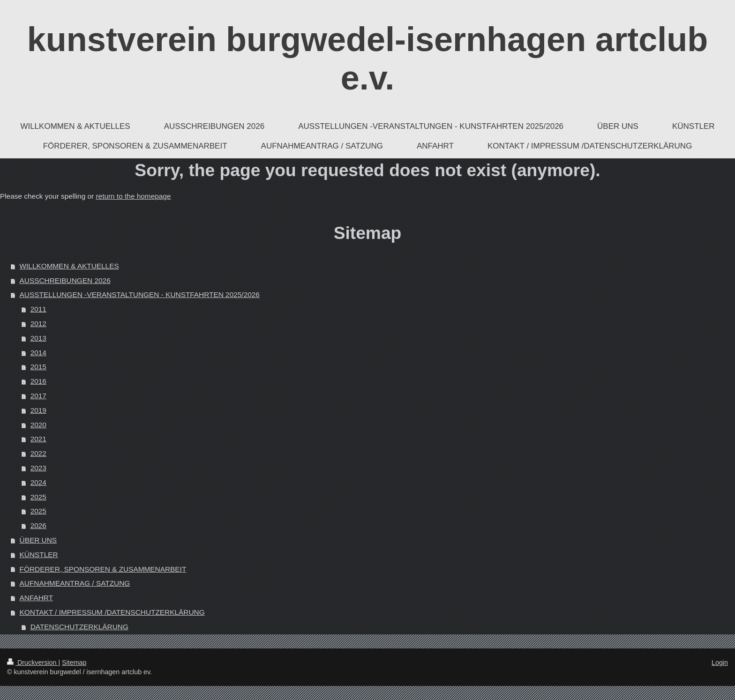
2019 (38, 410)
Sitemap (74, 663)
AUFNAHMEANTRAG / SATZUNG (75, 583)
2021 (38, 439)
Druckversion (33, 663)
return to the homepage (133, 196)
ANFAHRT (37, 598)
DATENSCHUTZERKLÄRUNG (79, 627)
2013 (38, 338)
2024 (38, 482)
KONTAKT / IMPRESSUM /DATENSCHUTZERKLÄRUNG (112, 612)
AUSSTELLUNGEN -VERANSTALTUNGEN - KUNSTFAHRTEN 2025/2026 (140, 294)
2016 (38, 381)
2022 (38, 453)
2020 (38, 425)
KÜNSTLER (39, 555)
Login (720, 663)
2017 (38, 396)
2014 (38, 353)
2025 (38, 497)
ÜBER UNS (38, 540)
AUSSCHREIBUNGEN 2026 (65, 280)
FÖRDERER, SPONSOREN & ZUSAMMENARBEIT (103, 569)
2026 (38, 525)
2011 (38, 309)
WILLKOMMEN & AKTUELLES (69, 266)
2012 (38, 324)
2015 (38, 367)
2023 (38, 468)
